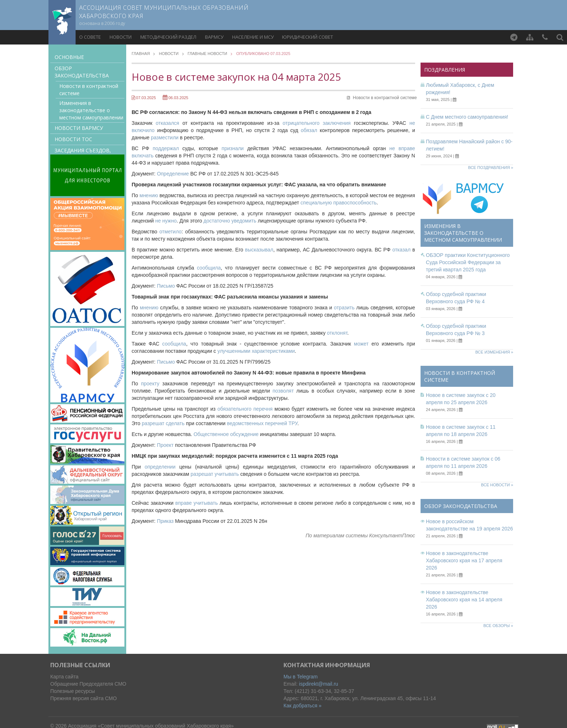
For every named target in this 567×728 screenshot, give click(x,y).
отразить (344, 308)
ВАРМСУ (214, 37)
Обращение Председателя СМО (88, 684)
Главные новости (208, 54)
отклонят (337, 333)
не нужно (166, 221)
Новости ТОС (73, 139)
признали (233, 148)
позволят (283, 391)
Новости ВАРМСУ (79, 128)
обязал (309, 130)
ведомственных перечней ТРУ (262, 423)
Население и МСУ (253, 37)
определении (160, 467)
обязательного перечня (245, 409)
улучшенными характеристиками (256, 351)
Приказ (165, 521)
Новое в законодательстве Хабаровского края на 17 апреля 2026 (464, 560)
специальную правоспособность (338, 203)
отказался (168, 123)
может (361, 344)
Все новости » (497, 485)
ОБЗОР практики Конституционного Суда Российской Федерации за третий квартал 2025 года (468, 262)
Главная (141, 54)
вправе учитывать (197, 503)
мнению (149, 195)
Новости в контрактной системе (89, 90)
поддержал (166, 148)
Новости (121, 37)
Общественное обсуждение (226, 434)
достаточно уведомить (230, 221)
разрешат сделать (163, 423)
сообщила (209, 268)
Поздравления (445, 70)
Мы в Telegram (301, 677)
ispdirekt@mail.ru (319, 684)
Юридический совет (308, 37)
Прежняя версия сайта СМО (84, 698)
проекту (150, 384)
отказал (401, 250)
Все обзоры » (498, 626)
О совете (90, 37)
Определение (173, 174)
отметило (170, 232)
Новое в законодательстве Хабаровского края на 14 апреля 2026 (464, 600)
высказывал (259, 250)
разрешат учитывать (215, 474)
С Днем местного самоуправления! (467, 117)
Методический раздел (168, 37)
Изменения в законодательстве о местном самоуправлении (91, 110)
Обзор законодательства (82, 72)
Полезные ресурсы (73, 691)
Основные (69, 57)
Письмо (166, 286)
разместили (165, 137)
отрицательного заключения (316, 123)
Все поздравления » (491, 168)
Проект (165, 445)
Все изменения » (494, 352)
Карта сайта (64, 677)
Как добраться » (302, 706)
